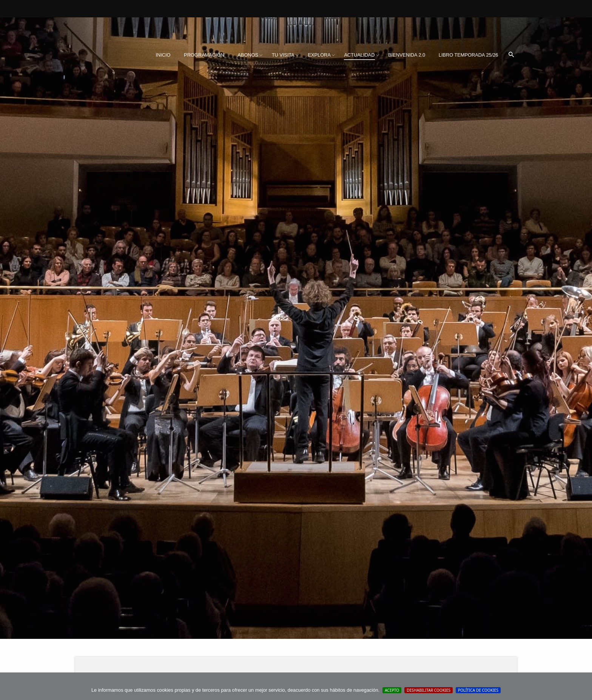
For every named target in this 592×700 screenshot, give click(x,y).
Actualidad (359, 55)
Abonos (248, 55)
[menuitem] (163, 55)
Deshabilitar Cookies (429, 690)
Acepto (392, 690)
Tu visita (283, 55)
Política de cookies (478, 690)
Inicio (163, 55)
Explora (319, 55)
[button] (511, 55)
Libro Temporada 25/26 (469, 55)
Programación (204, 55)
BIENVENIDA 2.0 (407, 55)
